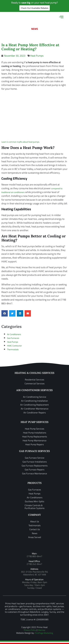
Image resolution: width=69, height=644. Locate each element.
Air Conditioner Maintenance (35, 409)
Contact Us (35, 529)
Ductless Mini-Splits (34, 501)
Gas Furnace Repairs (34, 470)
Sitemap (42, 630)
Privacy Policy (30, 630)
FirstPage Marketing (44, 633)
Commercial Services (34, 383)
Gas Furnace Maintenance (34, 473)
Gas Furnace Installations (35, 462)
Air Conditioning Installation (34, 401)
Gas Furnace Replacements (35, 466)
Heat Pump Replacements (35, 437)
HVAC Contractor (14, 346)
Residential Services (34, 380)
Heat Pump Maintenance (34, 440)
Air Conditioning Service (35, 397)
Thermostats (13, 349)
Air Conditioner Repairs (35, 413)
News (35, 533)
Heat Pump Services (34, 429)
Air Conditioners (14, 334)
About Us (35, 521)
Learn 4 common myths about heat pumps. (21, 142)
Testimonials (34, 525)
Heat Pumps (37, 56)
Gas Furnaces (13, 338)
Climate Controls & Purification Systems (34, 507)
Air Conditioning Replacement (34, 405)
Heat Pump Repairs (34, 444)
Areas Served (35, 537)
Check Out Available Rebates (35, 8)
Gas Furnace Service (35, 458)
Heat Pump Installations (35, 433)
